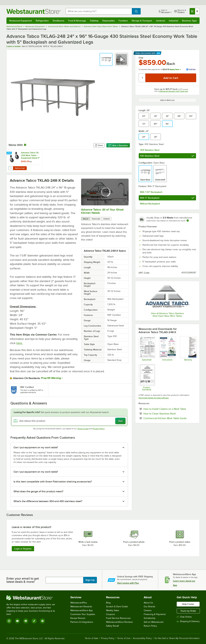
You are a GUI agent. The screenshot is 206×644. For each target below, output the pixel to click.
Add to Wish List (167, 100)
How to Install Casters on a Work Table (170, 409)
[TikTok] (34, 621)
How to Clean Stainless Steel (169, 413)
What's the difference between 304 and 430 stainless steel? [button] (48, 501)
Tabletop (94, 21)
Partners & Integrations (82, 622)
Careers (148, 610)
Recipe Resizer (78, 618)
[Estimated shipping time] (188, 221)
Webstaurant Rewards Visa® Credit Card (174, 91)
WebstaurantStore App (82, 610)
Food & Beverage (77, 21)
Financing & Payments (155, 614)
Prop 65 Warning (51, 378)
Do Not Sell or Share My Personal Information (177, 638)
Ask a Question (118, 145)
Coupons (111, 614)
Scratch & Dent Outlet (117, 607)
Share (99, 145)
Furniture (123, 21)
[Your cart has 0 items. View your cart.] (195, 11)
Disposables (109, 21)
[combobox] (99, 11)
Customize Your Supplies (83, 614)
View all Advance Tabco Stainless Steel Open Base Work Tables (167, 315)
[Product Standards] (147, 377)
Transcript (96, 219)
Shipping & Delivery (188, 621)
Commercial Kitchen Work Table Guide (170, 418)
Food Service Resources (118, 618)
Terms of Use (83, 429)
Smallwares (59, 21)
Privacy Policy (99, 429)
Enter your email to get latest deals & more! (23, 580)
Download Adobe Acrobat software (154, 398)
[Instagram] (9, 621)
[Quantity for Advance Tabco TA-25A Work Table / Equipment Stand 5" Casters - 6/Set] (11, 168)
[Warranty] (188, 348)
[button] (106, 59)
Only (141, 58)
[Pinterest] (42, 621)
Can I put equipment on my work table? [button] (36, 447)
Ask (120, 421)
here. (19, 343)
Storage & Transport (142, 21)
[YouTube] (17, 621)
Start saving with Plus (128, 583)
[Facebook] (26, 621)
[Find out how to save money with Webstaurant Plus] (10, 153)
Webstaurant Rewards (81, 607)
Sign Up (90, 580)
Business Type (189, 21)
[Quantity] (142, 78)
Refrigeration (42, 21)
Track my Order (188, 611)
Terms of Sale (91, 638)
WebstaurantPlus (79, 603)
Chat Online (184, 617)
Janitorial (160, 21)
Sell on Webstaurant (154, 622)
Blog (108, 603)
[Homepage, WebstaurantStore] (33, 11)
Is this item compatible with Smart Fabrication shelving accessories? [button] (53, 482)
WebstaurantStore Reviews (119, 622)
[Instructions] (167, 348)
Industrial (173, 21)
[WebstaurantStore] (33, 598)
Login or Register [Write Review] (23, 549)
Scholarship (150, 618)
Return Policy (150, 626)
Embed (107, 219)
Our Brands (150, 607)
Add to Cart (20, 168)
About (86, 219)
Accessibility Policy (142, 638)
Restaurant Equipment (21, 21)
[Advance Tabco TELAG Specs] (147, 348)
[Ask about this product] (69, 421)
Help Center (188, 604)
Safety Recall (112, 626)
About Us (148, 603)
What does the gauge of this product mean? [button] (38, 491)
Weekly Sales (113, 610)
